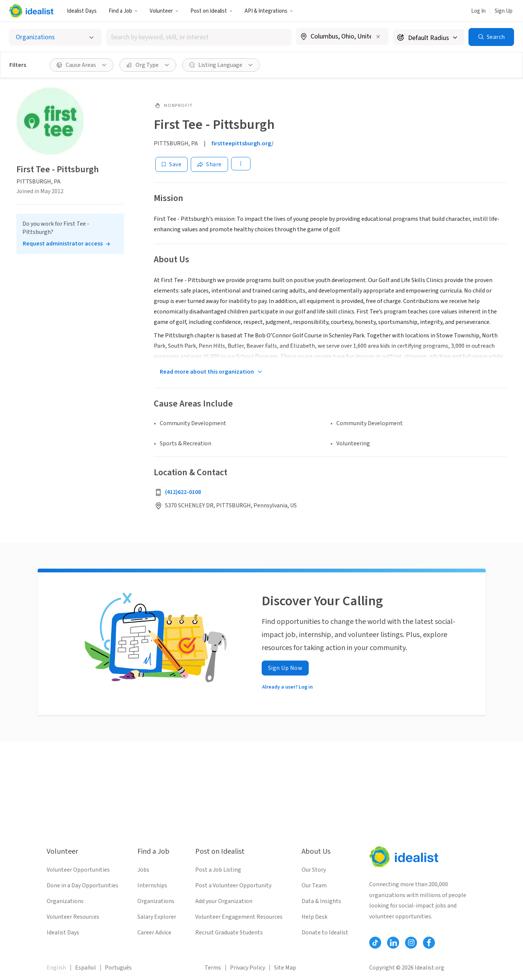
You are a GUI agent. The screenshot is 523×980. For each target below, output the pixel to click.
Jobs (143, 870)
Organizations (65, 901)
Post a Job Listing (218, 870)
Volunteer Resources (73, 917)
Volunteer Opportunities (78, 870)
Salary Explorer (157, 917)
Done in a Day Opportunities (83, 885)
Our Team (314, 885)
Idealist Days (82, 11)
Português (118, 968)
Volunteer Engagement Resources (239, 917)
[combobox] (199, 37)
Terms (213, 968)
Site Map (285, 968)
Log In (478, 11)
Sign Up (504, 11)
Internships (152, 885)
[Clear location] (378, 37)
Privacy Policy (248, 968)
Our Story (314, 870)
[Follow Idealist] (375, 943)
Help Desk (315, 917)
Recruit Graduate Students (229, 933)
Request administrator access (63, 244)
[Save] (172, 164)
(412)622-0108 (183, 492)
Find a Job (123, 11)
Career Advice (154, 933)
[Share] (209, 164)
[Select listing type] (55, 37)
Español (85, 968)
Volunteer (164, 11)
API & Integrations (269, 11)
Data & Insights (321, 901)
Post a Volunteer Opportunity (233, 885)
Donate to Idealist (325, 933)
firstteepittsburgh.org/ (243, 143)
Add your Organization (224, 901)
